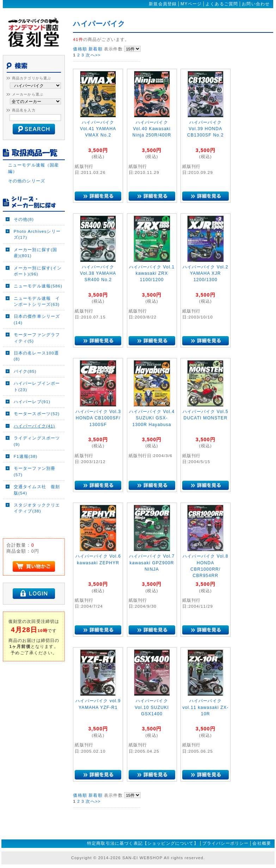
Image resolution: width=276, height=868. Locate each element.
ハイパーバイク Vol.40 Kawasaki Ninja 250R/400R (152, 129)
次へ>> (93, 55)
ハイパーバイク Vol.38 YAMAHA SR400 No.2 (98, 274)
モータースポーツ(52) (37, 414)
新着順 (95, 49)
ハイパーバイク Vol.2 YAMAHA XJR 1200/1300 (206, 274)
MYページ (191, 4)
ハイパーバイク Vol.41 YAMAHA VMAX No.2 (98, 129)
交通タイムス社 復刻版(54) (37, 490)
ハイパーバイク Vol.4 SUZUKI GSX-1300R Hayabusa (152, 418)
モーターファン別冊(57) (35, 471)
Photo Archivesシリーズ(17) (37, 234)
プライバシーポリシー (226, 843)
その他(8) (24, 219)
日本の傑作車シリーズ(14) (37, 319)
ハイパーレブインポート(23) (37, 386)
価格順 (80, 49)
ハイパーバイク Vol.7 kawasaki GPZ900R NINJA (152, 563)
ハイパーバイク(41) (34, 426)
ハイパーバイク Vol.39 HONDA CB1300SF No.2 (206, 129)
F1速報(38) (26, 456)
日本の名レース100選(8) (36, 356)
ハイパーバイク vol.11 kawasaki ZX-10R (205, 707)
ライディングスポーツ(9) (37, 441)
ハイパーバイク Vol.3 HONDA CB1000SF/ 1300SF (100, 418)
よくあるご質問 (222, 4)
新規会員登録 (163, 4)
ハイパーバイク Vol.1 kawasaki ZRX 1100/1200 (152, 274)
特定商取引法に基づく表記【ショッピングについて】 (143, 843)
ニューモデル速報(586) (38, 286)
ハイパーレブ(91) (32, 402)
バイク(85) (25, 371)
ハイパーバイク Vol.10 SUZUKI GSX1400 (152, 707)
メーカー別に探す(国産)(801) (35, 253)
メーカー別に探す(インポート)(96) (38, 271)
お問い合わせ (256, 4)
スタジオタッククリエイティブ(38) (37, 508)
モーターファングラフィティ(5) (37, 338)
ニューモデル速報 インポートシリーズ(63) (37, 301)
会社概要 (262, 843)
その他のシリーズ (27, 181)
